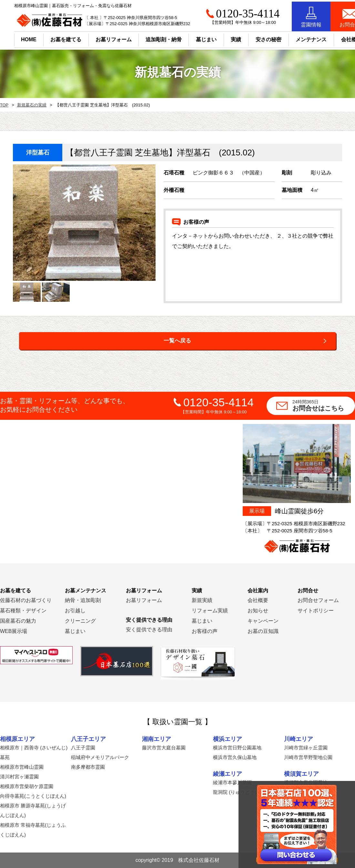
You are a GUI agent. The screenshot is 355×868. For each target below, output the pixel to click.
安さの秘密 (254, 38)
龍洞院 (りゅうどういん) (239, 792)
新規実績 (202, 600)
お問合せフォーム (318, 600)
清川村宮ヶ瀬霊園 (19, 777)
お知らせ (258, 611)
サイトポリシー (316, 611)
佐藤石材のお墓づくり (26, 600)
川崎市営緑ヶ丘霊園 (306, 748)
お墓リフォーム (99, 38)
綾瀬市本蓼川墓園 (232, 782)
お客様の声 (205, 631)
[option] (84, 223)
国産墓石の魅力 (18, 621)
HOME (15, 38)
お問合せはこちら (324, 405)
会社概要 (258, 600)
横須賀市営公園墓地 (306, 782)
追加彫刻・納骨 (149, 38)
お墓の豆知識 (263, 631)
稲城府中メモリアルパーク (100, 757)
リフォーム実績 (210, 611)
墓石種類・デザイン (23, 611)
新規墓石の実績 (30, 105)
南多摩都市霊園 (88, 767)
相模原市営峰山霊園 (22, 767)
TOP (4, 105)
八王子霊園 (83, 748)
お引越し (75, 611)
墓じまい (75, 631)
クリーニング (80, 621)
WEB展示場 (14, 631)
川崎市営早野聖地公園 (308, 757)
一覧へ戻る (177, 341)
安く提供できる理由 (149, 630)
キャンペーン (263, 621)
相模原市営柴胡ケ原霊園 (27, 786)
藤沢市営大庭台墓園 (164, 748)
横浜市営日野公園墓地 (237, 748)
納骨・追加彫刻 (83, 600)
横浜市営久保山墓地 (235, 757)
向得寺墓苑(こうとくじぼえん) (33, 796)
